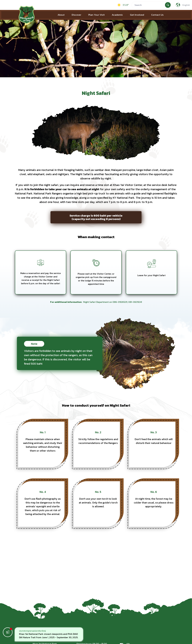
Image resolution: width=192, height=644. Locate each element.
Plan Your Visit (96, 15)
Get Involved (137, 15)
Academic (117, 15)
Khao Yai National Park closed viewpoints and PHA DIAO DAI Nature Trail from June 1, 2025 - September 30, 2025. (49, 636)
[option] (49, 634)
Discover (76, 15)
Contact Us (157, 15)
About (61, 15)
